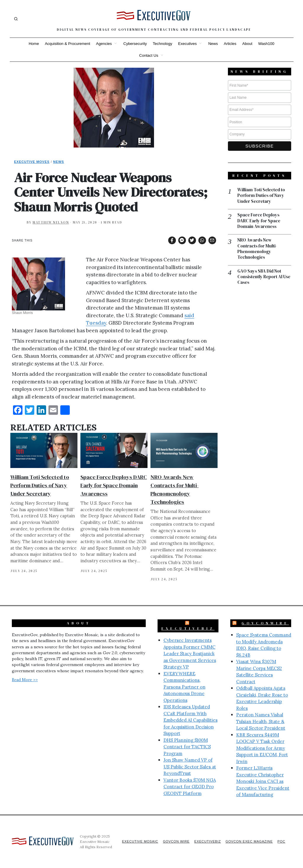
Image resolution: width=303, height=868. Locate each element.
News (213, 44)
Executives (188, 44)
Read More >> (25, 680)
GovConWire (265, 623)
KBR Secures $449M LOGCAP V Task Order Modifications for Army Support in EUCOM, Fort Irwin (262, 748)
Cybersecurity (135, 44)
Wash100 (266, 44)
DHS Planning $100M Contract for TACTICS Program (187, 747)
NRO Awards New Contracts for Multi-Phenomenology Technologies (257, 249)
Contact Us (149, 55)
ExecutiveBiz (188, 629)
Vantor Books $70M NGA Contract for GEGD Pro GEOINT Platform (190, 787)
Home (34, 44)
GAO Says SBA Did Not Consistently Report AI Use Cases (260, 277)
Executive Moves (32, 162)
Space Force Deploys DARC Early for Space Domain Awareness (114, 485)
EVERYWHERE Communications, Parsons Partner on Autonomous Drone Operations (184, 687)
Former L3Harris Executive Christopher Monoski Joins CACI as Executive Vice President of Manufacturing (263, 781)
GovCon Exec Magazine (249, 841)
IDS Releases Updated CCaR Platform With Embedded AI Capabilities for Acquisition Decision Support (191, 720)
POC (281, 841)
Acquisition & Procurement (68, 44)
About (247, 44)
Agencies (104, 44)
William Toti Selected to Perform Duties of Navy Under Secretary (40, 485)
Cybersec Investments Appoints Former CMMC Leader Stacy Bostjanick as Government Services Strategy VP (190, 654)
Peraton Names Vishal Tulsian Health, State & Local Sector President (261, 721)
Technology (163, 44)
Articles (230, 44)
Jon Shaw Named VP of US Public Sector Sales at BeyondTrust (190, 767)
